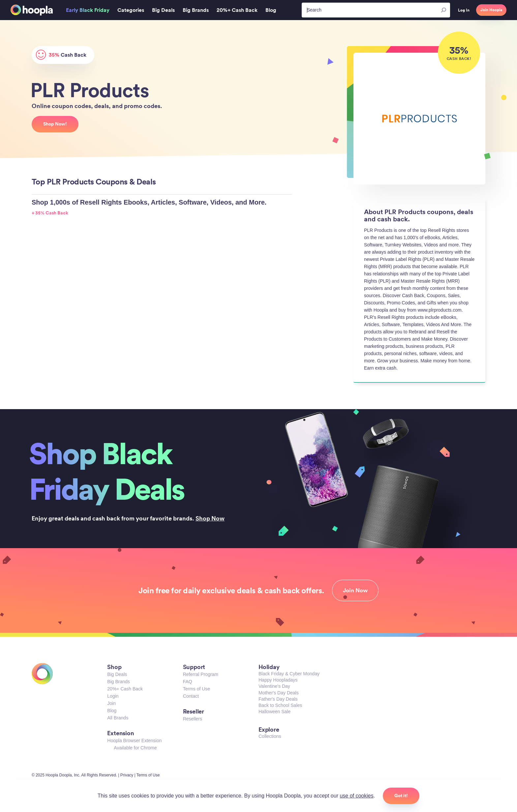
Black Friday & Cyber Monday (289, 674)
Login (113, 696)
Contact (191, 696)
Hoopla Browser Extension (134, 741)
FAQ (188, 682)
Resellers (193, 719)
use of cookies (356, 796)
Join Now (355, 590)
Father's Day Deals (278, 699)
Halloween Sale (274, 712)
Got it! (401, 796)
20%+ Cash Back (125, 689)
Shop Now (210, 518)
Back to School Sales (280, 705)
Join (111, 703)
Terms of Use (197, 689)
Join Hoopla (491, 10)
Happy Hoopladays (278, 680)
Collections (270, 736)
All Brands (118, 718)
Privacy (127, 775)
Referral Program (201, 674)
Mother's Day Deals (279, 693)
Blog (112, 711)
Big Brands (118, 682)
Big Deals (117, 674)
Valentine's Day (274, 686)
